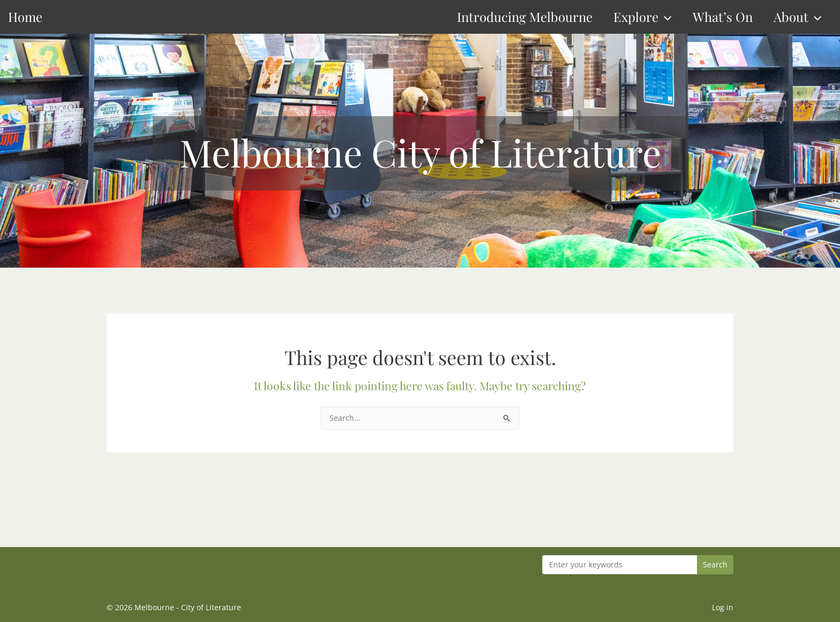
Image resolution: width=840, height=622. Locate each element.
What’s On (723, 17)
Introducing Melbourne (525, 17)
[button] (665, 17)
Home (25, 17)
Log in (723, 607)
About (797, 17)
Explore (642, 17)
